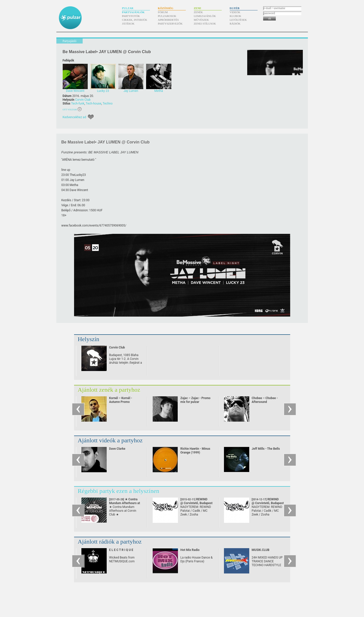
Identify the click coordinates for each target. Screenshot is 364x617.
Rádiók (235, 24)
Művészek (201, 20)
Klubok (236, 16)
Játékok (128, 24)
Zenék (198, 12)
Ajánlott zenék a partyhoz (109, 390)
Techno (108, 104)
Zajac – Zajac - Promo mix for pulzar (196, 400)
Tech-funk (78, 104)
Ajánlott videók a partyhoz (110, 440)
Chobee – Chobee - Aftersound (265, 400)
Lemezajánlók (205, 16)
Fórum (163, 12)
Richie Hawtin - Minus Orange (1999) (195, 451)
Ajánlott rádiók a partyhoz (110, 542)
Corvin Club (83, 100)
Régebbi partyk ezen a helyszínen (119, 491)
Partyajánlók (133, 12)
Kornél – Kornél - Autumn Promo (121, 400)
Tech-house (94, 104)
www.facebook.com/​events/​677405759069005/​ (94, 225)
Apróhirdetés (168, 20)
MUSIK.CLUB (261, 550)
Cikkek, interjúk (135, 20)
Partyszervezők (170, 24)
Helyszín (89, 339)
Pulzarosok (167, 16)
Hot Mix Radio (190, 550)
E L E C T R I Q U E (121, 550)
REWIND (197, 501)
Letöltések (238, 20)
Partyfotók (131, 16)
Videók (235, 12)
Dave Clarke (117, 449)
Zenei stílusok (205, 24)
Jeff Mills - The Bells (266, 449)
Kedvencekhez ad (74, 117)
